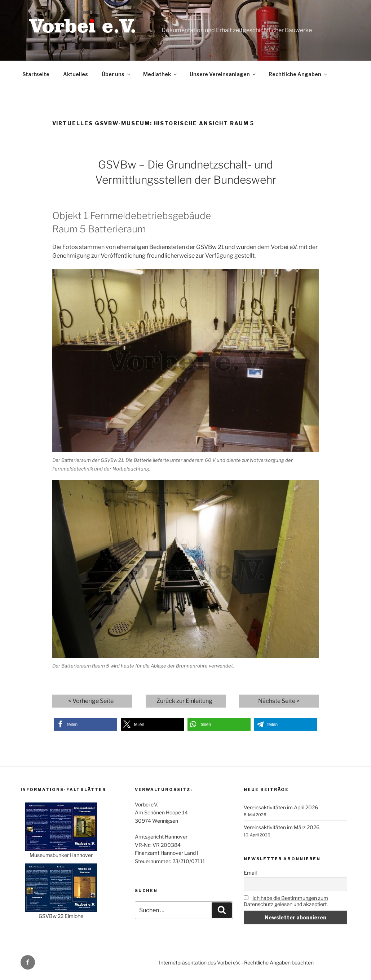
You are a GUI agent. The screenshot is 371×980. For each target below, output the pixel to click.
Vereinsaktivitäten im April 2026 (281, 807)
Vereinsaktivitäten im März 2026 (282, 827)
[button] (86, 724)
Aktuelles (76, 74)
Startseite (36, 74)
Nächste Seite (277, 701)
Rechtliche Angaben (298, 74)
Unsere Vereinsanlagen (223, 74)
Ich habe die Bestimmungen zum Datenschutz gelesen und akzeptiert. (286, 901)
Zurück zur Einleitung (184, 701)
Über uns (116, 74)
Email (250, 873)
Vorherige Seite (93, 701)
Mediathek (160, 74)
